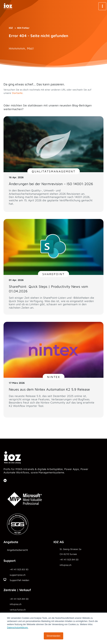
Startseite (17, 93)
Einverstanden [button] (54, 636)
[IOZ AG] (8, 6)
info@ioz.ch (16, 604)
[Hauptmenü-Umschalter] (102, 6)
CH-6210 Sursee (68, 554)
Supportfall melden (19, 580)
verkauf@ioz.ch (18, 610)
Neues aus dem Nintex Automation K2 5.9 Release (49, 389)
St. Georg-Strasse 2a (70, 549)
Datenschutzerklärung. (18, 628)
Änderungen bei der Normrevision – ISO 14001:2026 (51, 184)
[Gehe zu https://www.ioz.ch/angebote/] (29, 551)
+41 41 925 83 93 (19, 569)
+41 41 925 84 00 (69, 559)
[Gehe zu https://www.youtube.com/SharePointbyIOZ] (14, 481)
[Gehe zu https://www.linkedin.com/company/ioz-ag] (5, 481)
